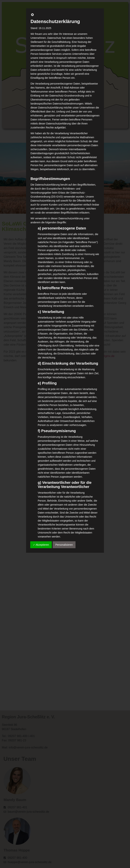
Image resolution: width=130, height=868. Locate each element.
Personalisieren (64, 545)
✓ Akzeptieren (41, 545)
